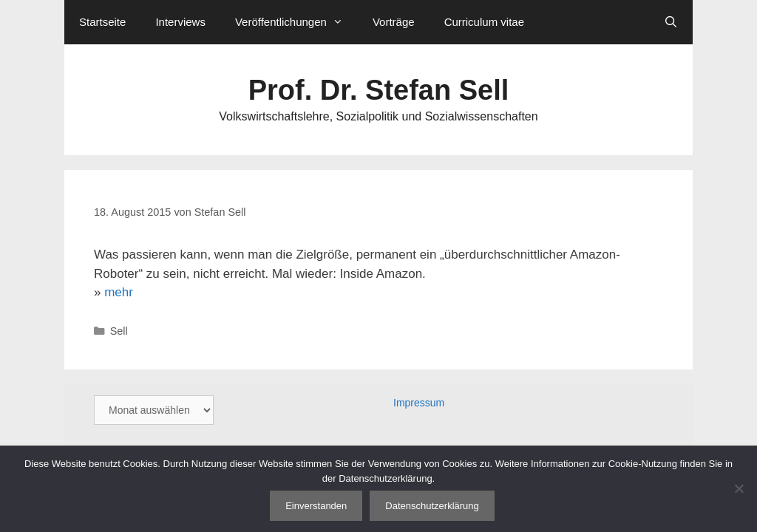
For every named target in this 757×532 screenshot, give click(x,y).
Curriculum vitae (484, 22)
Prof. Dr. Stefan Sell (379, 90)
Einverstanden (316, 506)
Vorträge (394, 22)
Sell (119, 331)
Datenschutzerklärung (432, 506)
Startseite (102, 22)
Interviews (180, 22)
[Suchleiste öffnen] (671, 22)
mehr (119, 292)
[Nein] (739, 488)
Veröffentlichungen (296, 22)
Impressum (419, 403)
